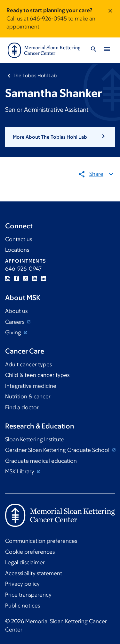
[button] (60, 137)
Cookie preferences (30, 552)
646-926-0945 (48, 19)
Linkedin (44, 278)
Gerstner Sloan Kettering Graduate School (58, 450)
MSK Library (20, 471)
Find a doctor (22, 407)
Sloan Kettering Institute (35, 439)
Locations (17, 250)
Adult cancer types (28, 364)
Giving (14, 332)
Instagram (8, 278)
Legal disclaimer (25, 562)
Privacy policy (22, 584)
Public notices (23, 606)
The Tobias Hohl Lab (35, 75)
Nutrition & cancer (28, 396)
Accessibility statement (34, 573)
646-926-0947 (23, 269)
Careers (15, 322)
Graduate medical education (41, 461)
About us (16, 311)
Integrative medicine (31, 386)
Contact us (19, 239)
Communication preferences (41, 541)
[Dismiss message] (110, 19)
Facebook (17, 278)
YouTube (35, 278)
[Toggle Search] (93, 50)
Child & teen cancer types (37, 375)
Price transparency (28, 595)
